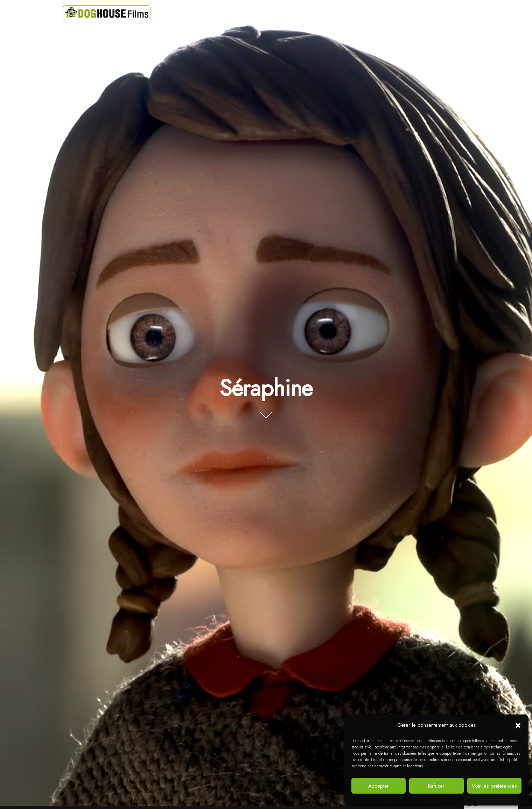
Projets (266, 12)
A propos (339, 12)
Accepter (379, 786)
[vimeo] (443, 12)
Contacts (376, 12)
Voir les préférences (494, 786)
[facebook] (428, 12)
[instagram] (459, 12)
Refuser (436, 786)
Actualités (302, 12)
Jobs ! (409, 12)
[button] (518, 725)
